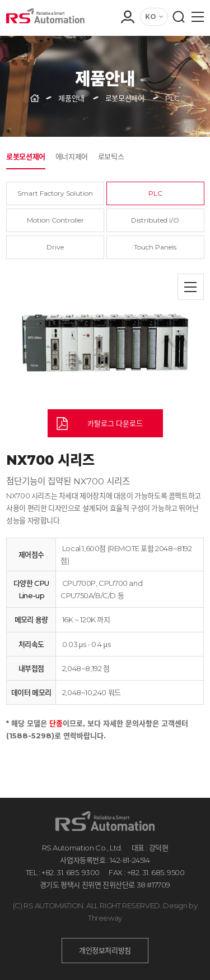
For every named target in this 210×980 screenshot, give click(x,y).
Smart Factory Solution (55, 193)
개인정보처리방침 (105, 950)
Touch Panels (155, 247)
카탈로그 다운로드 (115, 423)
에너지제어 (72, 156)
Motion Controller (55, 220)
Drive (55, 247)
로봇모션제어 (26, 156)
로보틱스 (111, 156)
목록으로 (191, 287)
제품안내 (71, 98)
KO (151, 17)
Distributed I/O (155, 220)
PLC (155, 193)
